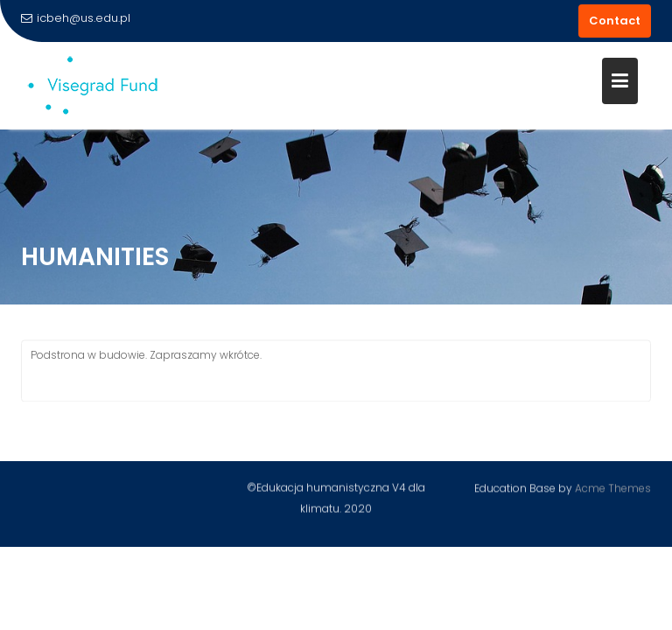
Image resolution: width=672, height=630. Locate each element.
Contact (615, 21)
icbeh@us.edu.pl (76, 18)
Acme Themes (613, 488)
